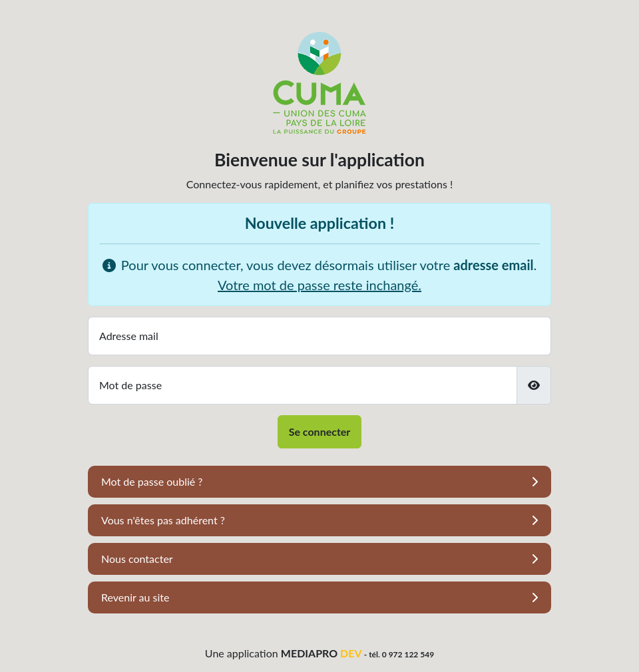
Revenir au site (135, 597)
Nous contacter (137, 559)
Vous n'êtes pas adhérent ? (163, 520)
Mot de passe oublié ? (152, 481)
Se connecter (320, 431)
